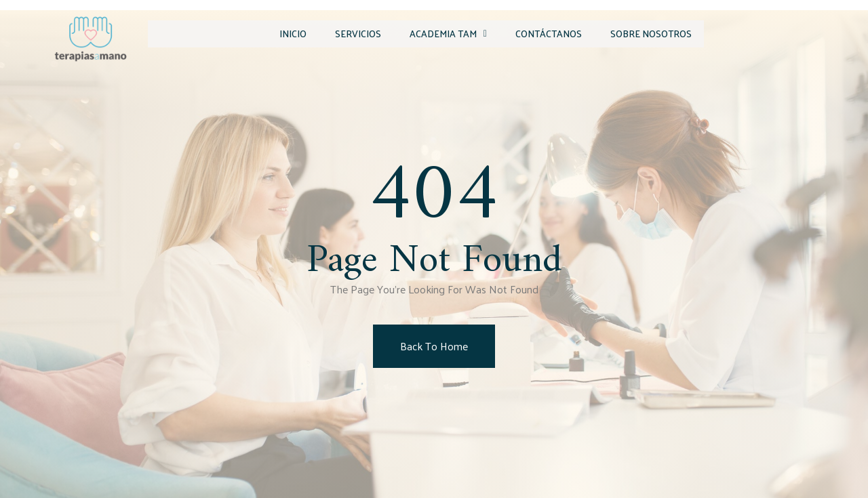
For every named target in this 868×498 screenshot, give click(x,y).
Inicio (267, 33)
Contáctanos (538, 33)
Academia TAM (433, 33)
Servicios (337, 33)
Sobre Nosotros (646, 33)
